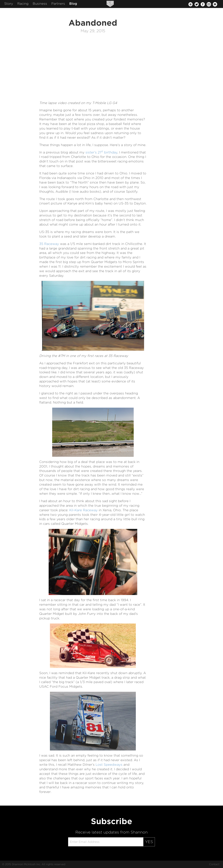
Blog (73, 4)
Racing (23, 4)
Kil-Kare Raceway (83, 510)
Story (9, 4)
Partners (58, 4)
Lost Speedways (109, 765)
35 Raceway (49, 244)
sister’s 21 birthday (101, 152)
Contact (214, 864)
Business (40, 4)
